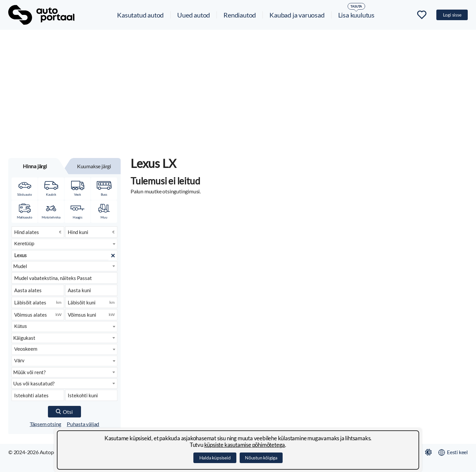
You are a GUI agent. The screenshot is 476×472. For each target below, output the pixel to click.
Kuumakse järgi (94, 166)
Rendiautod (240, 15)
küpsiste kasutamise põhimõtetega (245, 445)
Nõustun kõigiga (261, 458)
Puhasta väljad (83, 424)
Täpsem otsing (45, 424)
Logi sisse (452, 15)
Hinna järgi (35, 166)
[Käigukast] (64, 338)
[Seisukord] (64, 384)
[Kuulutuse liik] (64, 372)
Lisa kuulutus (356, 15)
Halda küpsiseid (215, 458)
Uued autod (194, 15)
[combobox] (64, 244)
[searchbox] (65, 243)
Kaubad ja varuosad (297, 15)
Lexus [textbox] (20, 255)
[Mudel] (64, 266)
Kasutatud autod (140, 15)
